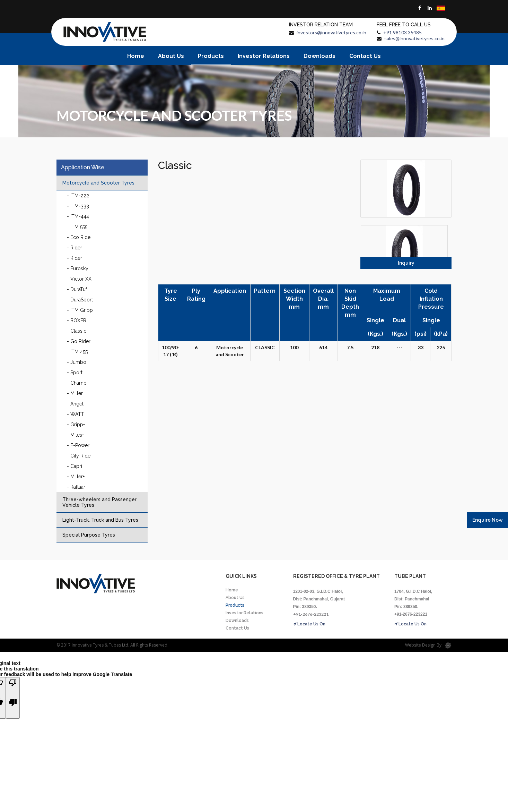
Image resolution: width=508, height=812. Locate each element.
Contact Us (365, 56)
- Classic (77, 331)
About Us (171, 56)
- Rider (75, 248)
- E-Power (78, 445)
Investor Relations (264, 56)
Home (136, 56)
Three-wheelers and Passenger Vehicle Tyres (99, 502)
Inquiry (406, 263)
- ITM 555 (77, 227)
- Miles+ (75, 435)
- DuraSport (80, 300)
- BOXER (77, 320)
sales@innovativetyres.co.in (414, 38)
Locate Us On (309, 624)
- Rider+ (75, 258)
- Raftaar (76, 487)
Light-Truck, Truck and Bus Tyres (100, 520)
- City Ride (79, 456)
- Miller (75, 393)
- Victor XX (79, 279)
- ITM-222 (78, 196)
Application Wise (83, 167)
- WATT (76, 414)
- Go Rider (79, 341)
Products (211, 56)
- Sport (75, 373)
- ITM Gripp (80, 310)
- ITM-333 (78, 206)
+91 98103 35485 (402, 32)
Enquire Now (488, 520)
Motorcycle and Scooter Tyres (98, 183)
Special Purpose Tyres (89, 535)
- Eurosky (78, 268)
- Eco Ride (79, 237)
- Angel (75, 404)
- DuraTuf (77, 289)
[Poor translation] (13, 698)
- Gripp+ (76, 425)
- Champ (77, 383)
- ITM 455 (77, 352)
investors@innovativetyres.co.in (331, 32)
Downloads (319, 56)
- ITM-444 (78, 216)
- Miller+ (76, 477)
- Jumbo (77, 362)
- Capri (75, 466)
